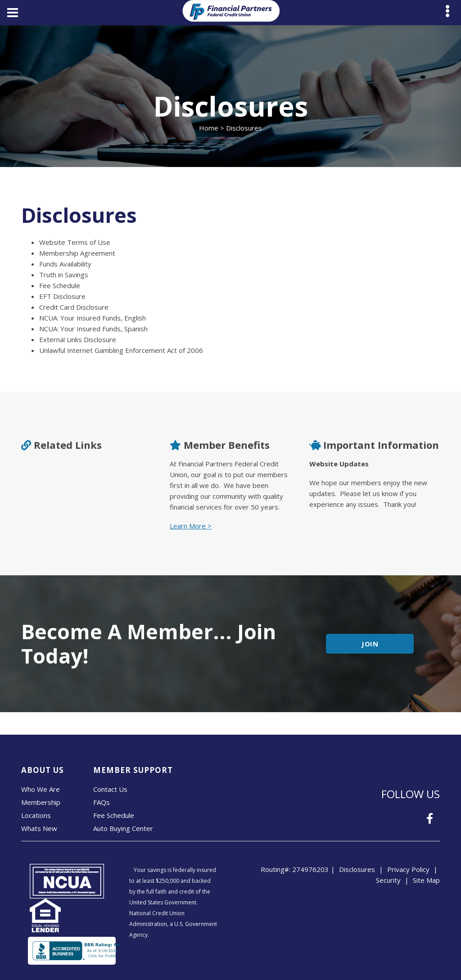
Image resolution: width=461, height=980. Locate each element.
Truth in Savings (64, 275)
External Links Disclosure (78, 339)
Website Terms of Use (75, 242)
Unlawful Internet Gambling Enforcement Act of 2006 (121, 350)
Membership (41, 802)
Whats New (39, 828)
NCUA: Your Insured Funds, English (93, 318)
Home (209, 128)
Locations (36, 815)
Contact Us (110, 789)
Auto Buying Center (123, 828)
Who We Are (41, 789)
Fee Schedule (60, 285)
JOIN (370, 644)
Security (388, 880)
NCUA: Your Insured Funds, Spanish (93, 329)
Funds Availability (65, 264)
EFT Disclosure (62, 296)
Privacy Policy (408, 869)
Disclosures (357, 869)
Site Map (426, 880)
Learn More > (191, 526)
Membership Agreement (77, 253)
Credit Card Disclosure (74, 307)
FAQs (102, 802)
